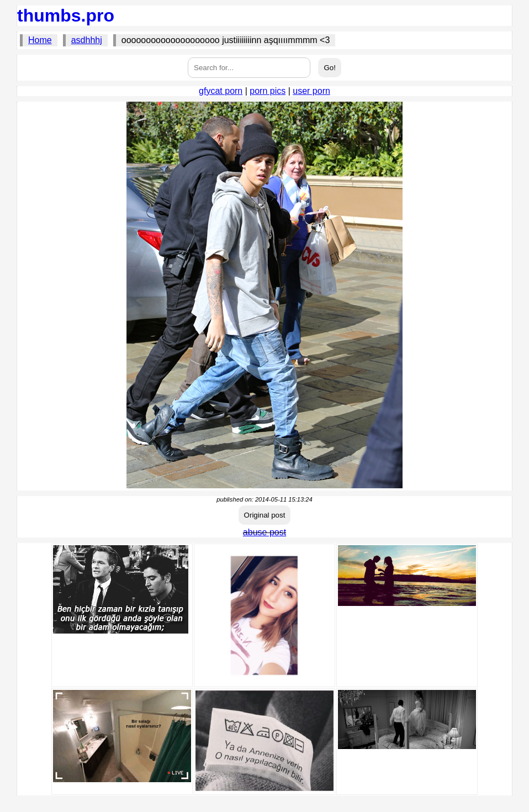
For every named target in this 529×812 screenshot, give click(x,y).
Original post (265, 515)
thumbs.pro (66, 15)
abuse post (264, 532)
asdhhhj (87, 40)
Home (40, 40)
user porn (311, 91)
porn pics (268, 91)
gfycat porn (221, 91)
